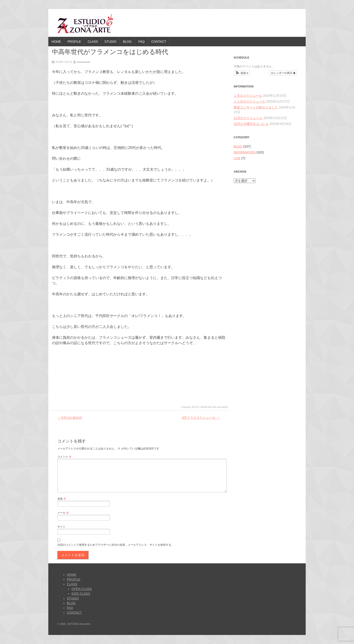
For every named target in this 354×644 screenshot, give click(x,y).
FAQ (142, 42)
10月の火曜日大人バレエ (251, 124)
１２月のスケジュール (249, 101)
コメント (64, 457)
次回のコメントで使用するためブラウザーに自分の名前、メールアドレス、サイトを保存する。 (116, 545)
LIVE (237, 158)
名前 (62, 499)
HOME (56, 42)
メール (63, 513)
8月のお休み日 (70, 418)
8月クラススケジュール (201, 418)
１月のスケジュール (248, 96)
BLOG (127, 42)
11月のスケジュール (248, 118)
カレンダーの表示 (283, 73)
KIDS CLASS (81, 594)
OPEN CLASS (82, 589)
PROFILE (74, 42)
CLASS (93, 42)
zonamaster (83, 62)
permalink (222, 407)
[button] (242, 73)
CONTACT (159, 42)
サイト (61, 527)
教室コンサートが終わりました (256, 107)
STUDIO (111, 42)
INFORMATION (245, 152)
